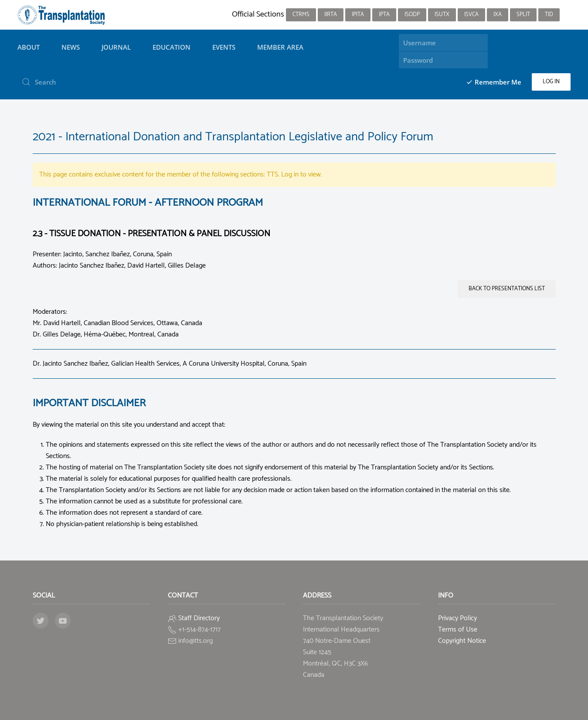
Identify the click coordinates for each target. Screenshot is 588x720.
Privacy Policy (457, 618)
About (29, 47)
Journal (116, 47)
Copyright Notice (462, 641)
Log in (551, 82)
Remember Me (494, 82)
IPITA (358, 15)
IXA (498, 15)
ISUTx (442, 15)
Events (224, 47)
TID (549, 15)
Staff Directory (199, 618)
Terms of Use (458, 630)
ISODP (412, 15)
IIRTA (331, 15)
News (71, 47)
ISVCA (471, 15)
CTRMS (301, 15)
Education (172, 47)
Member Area (280, 47)
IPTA (384, 15)
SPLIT (523, 15)
